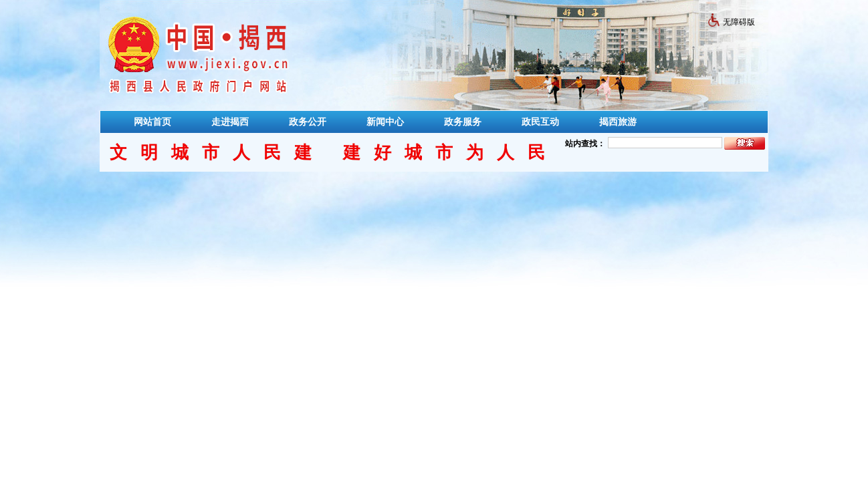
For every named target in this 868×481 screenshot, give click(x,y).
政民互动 (540, 122)
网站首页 (152, 122)
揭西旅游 (618, 122)
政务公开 (308, 122)
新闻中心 (385, 122)
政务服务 (463, 122)
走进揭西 (230, 122)
